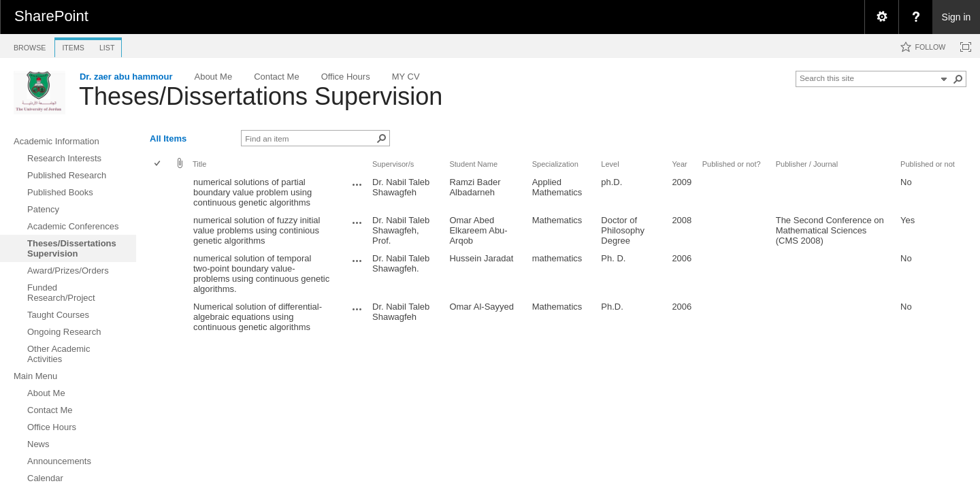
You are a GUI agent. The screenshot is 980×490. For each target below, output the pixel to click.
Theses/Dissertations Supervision (261, 96)
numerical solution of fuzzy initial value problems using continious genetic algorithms (257, 230)
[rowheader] (161, 193)
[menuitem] (881, 17)
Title (199, 164)
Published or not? (732, 164)
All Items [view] (168, 138)
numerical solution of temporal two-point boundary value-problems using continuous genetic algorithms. (261, 274)
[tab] (30, 45)
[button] (958, 79)
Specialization (555, 164)
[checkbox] (158, 164)
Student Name (473, 164)
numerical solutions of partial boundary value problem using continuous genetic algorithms (252, 192)
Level (610, 164)
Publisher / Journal (807, 164)
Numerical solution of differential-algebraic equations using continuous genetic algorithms (258, 317)
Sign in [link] (957, 17)
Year (679, 164)
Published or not (928, 164)
